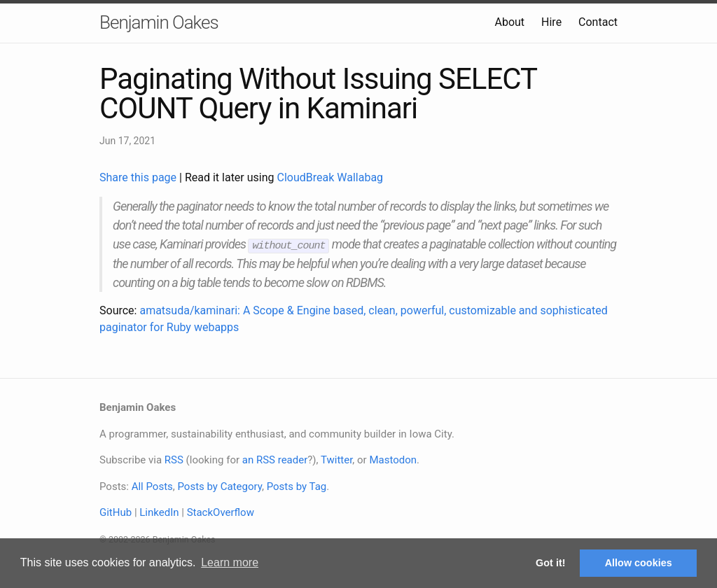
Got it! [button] (550, 563)
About (509, 22)
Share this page (139, 177)
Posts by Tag (297, 486)
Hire (551, 22)
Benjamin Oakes (159, 22)
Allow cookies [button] (639, 563)
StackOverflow (221, 512)
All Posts (152, 486)
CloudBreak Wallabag (330, 177)
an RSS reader (275, 459)
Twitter (336, 459)
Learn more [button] (230, 562)
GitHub (116, 512)
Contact (598, 22)
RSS (174, 459)
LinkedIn (159, 512)
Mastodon (393, 459)
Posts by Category (219, 486)
